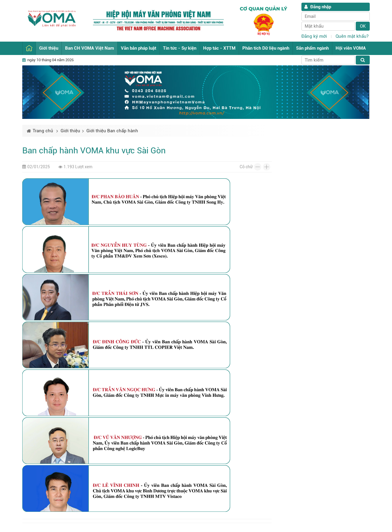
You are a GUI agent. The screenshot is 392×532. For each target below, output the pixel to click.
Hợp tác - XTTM (219, 48)
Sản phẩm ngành (312, 48)
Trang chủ (29, 48)
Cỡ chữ (246, 167)
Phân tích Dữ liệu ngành (266, 48)
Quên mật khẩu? (352, 36)
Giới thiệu (49, 48)
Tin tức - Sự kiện (180, 48)
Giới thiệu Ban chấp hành (112, 131)
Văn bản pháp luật (139, 48)
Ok (363, 26)
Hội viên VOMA (351, 48)
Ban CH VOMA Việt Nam (90, 48)
